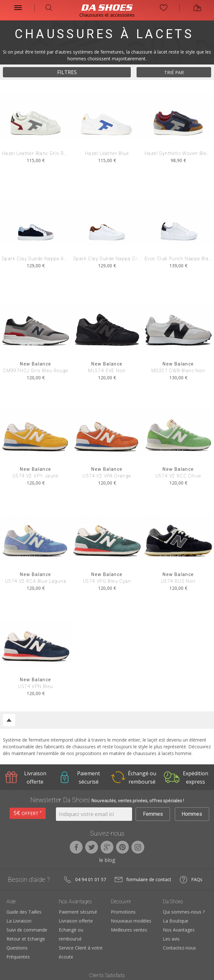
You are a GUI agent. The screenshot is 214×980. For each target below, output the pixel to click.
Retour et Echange (26, 939)
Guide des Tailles (24, 912)
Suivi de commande (27, 930)
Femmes (153, 814)
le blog (107, 860)
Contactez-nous (179, 948)
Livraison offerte (76, 921)
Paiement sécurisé (78, 912)
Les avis (171, 939)
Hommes (192, 814)
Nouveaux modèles (131, 921)
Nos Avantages (179, 930)
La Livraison (19, 921)
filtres (67, 72)
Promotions (123, 912)
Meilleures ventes (129, 930)
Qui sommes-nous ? (184, 912)
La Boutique (176, 921)
